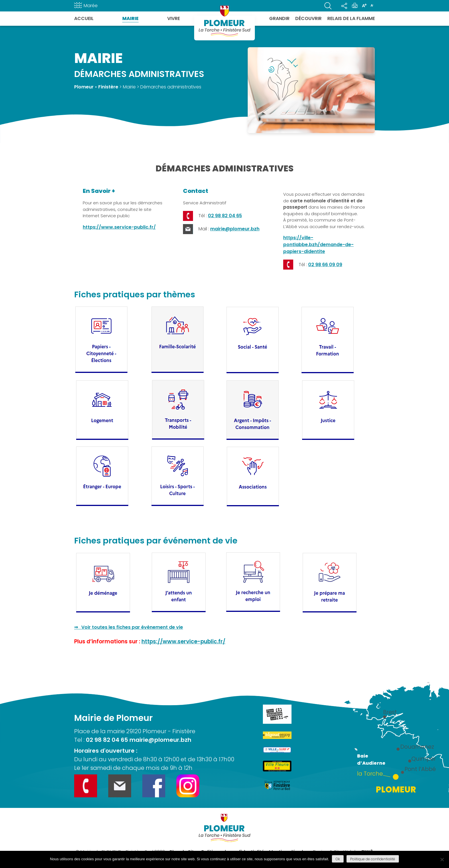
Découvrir (308, 18)
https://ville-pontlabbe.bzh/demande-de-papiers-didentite (318, 245)
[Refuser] (442, 859)
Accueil (84, 18)
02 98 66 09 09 (325, 265)
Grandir (279, 18)
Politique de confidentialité (373, 859)
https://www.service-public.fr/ (119, 227)
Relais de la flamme (351, 18)
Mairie (130, 18)
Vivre (174, 18)
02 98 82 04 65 (225, 216)
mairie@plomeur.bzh (235, 229)
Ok (338, 859)
